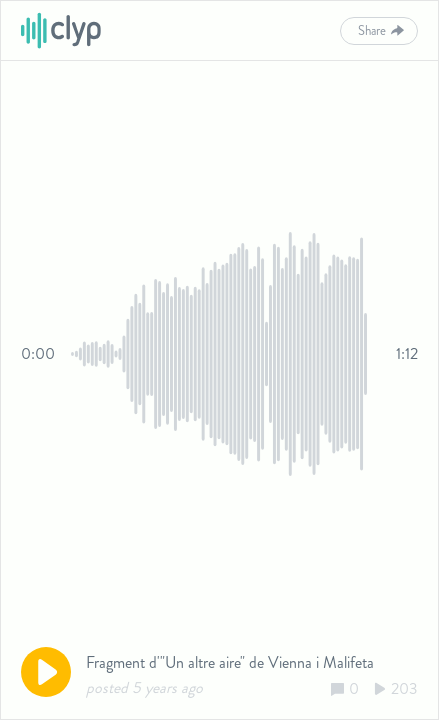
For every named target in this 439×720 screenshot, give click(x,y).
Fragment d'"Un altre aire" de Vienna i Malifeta (230, 662)
